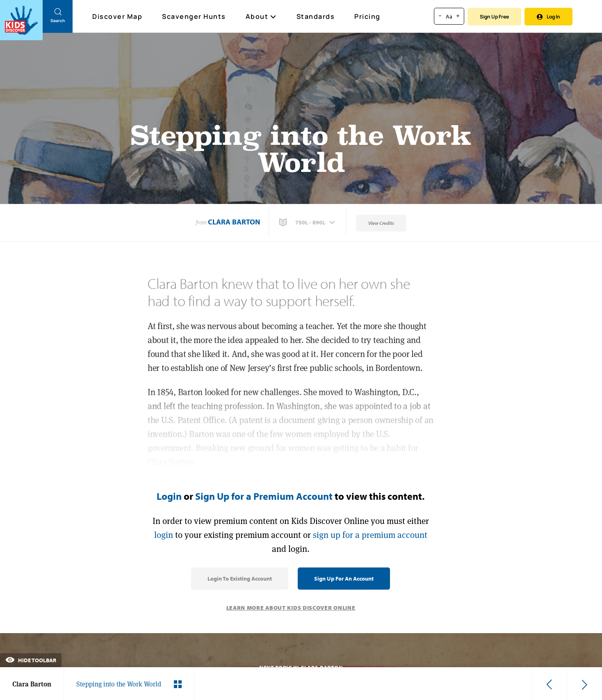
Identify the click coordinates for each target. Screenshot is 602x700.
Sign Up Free (494, 17)
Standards (316, 16)
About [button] (261, 16)
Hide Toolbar (31, 660)
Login (169, 496)
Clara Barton (234, 222)
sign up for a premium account (370, 535)
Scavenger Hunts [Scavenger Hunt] (194, 17)
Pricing (367, 16)
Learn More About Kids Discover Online (291, 608)
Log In (548, 17)
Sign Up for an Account (344, 579)
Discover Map (118, 16)
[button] (308, 222)
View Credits (381, 223)
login (164, 535)
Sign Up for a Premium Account (264, 496)
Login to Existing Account (240, 579)
